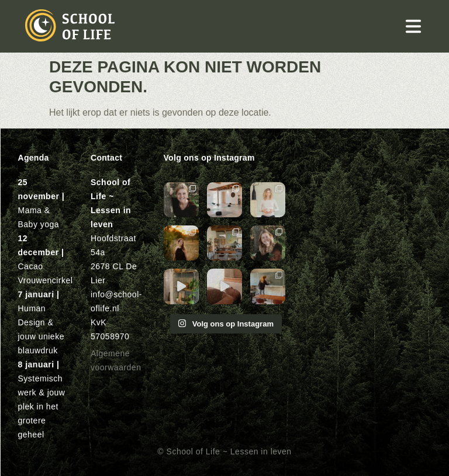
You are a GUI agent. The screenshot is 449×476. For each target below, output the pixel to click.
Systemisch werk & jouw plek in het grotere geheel (42, 406)
